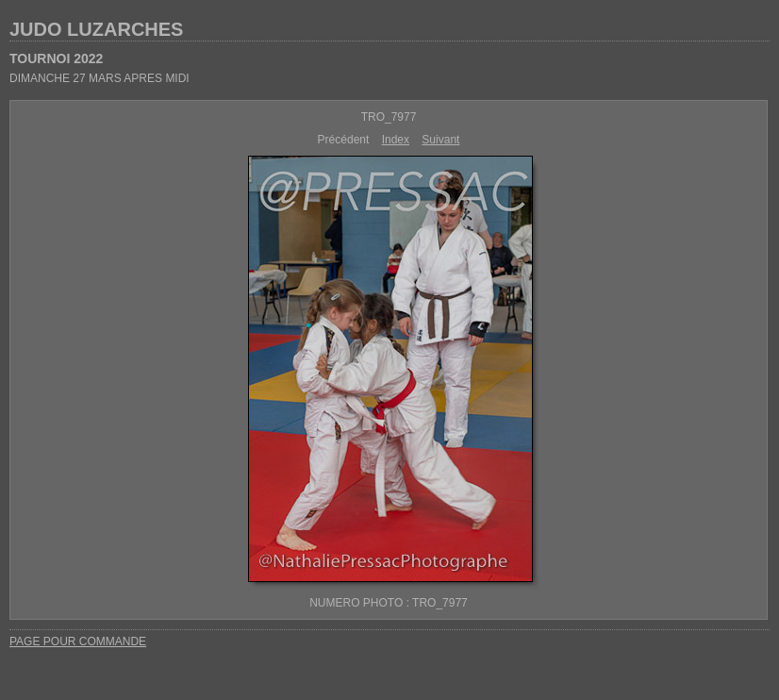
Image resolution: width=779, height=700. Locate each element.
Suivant (440, 140)
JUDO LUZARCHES (96, 29)
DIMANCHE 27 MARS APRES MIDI (99, 78)
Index (396, 140)
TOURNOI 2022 (56, 58)
